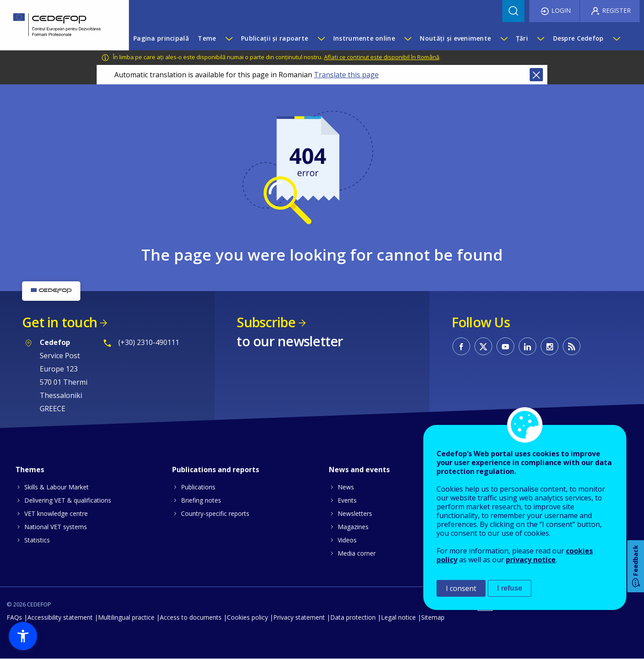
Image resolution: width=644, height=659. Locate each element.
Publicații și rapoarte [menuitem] (275, 38)
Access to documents (191, 617)
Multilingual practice (126, 617)
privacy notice (531, 560)
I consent (461, 588)
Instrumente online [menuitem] (364, 38)
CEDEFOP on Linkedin (527, 346)
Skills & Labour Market (56, 487)
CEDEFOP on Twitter (483, 346)
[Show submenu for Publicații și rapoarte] (321, 38)
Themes (30, 470)
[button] (23, 636)
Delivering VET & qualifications (68, 500)
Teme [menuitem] (207, 38)
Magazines (353, 527)
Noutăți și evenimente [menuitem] (455, 38)
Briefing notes (201, 500)
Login (561, 10)
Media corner (357, 553)
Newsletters (355, 513)
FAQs (14, 617)
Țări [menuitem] (522, 38)
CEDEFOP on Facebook (461, 346)
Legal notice (398, 617)
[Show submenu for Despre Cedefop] (616, 38)
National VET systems (56, 527)
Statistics (37, 540)
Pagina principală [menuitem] (161, 38)
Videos (347, 540)
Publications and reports (216, 470)
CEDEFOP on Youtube (505, 346)
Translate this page (346, 75)
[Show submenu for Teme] (229, 38)
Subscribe (266, 322)
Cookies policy (247, 617)
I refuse (510, 588)
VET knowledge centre (56, 513)
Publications (198, 487)
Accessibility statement (60, 617)
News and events (359, 470)
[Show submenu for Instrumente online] (407, 38)
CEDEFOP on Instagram (550, 346)
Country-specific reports (215, 513)
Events (347, 500)
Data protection (353, 617)
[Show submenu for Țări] (540, 38)
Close (536, 75)
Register (616, 10)
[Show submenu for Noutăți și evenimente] (504, 38)
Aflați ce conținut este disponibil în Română (382, 57)
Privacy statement (299, 617)
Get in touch (60, 322)
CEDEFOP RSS (572, 346)
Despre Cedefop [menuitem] (578, 38)
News (346, 487)
